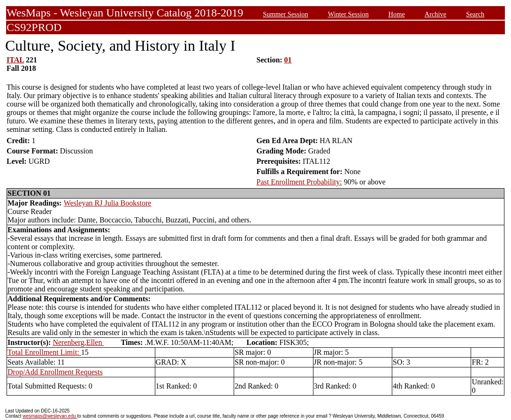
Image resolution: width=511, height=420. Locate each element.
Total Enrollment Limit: (44, 352)
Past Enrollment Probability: (299, 182)
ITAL (15, 60)
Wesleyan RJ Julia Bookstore (108, 203)
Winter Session (348, 14)
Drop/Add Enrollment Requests (55, 372)
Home (397, 14)
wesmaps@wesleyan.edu (50, 416)
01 (288, 60)
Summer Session (285, 14)
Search (475, 14)
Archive (435, 14)
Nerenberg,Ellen (78, 342)
